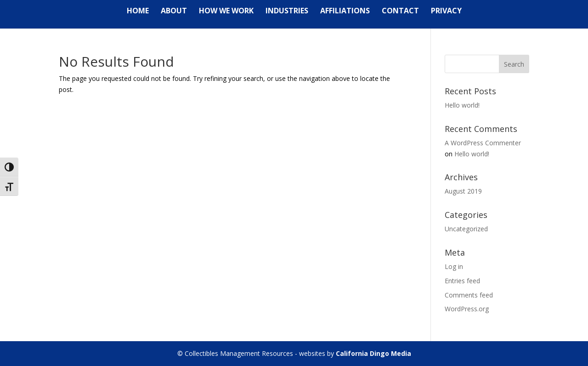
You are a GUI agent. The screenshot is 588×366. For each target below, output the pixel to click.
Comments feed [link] (469, 295)
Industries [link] (287, 11)
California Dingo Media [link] (373, 353)
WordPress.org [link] (467, 309)
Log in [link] (454, 266)
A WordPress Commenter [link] (483, 143)
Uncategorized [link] (466, 229)
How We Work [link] (226, 11)
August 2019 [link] (463, 191)
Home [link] (138, 11)
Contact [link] (400, 11)
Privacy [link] (446, 11)
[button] (514, 64)
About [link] (174, 11)
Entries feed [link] (462, 281)
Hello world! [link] (462, 105)
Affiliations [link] (345, 11)
